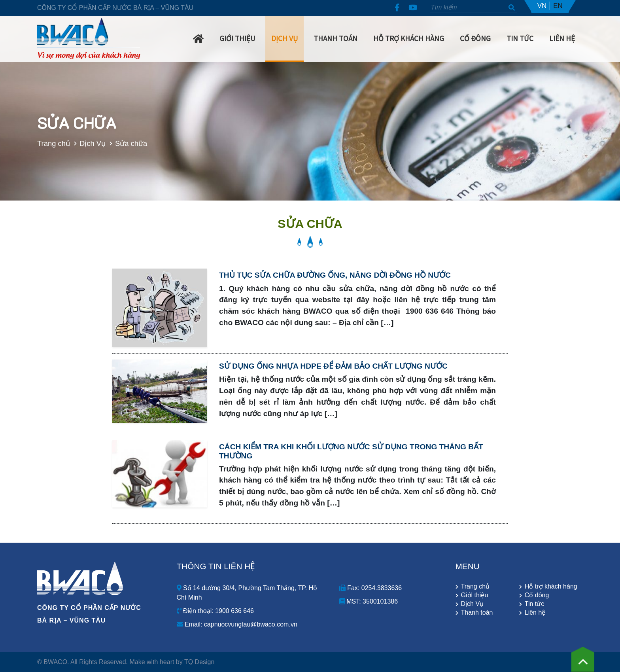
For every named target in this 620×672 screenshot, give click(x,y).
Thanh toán (477, 613)
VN (542, 6)
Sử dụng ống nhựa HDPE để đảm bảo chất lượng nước (333, 366)
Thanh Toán (336, 38)
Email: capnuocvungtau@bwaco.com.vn (237, 624)
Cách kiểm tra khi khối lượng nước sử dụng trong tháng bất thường (351, 451)
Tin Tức (520, 38)
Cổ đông (537, 595)
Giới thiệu (475, 595)
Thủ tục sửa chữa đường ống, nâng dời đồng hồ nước (335, 275)
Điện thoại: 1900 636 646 (215, 611)
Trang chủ (43, 143)
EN (558, 6)
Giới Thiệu (237, 38)
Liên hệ (562, 38)
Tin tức (535, 604)
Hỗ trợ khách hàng (409, 38)
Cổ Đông (475, 38)
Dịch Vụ (284, 38)
